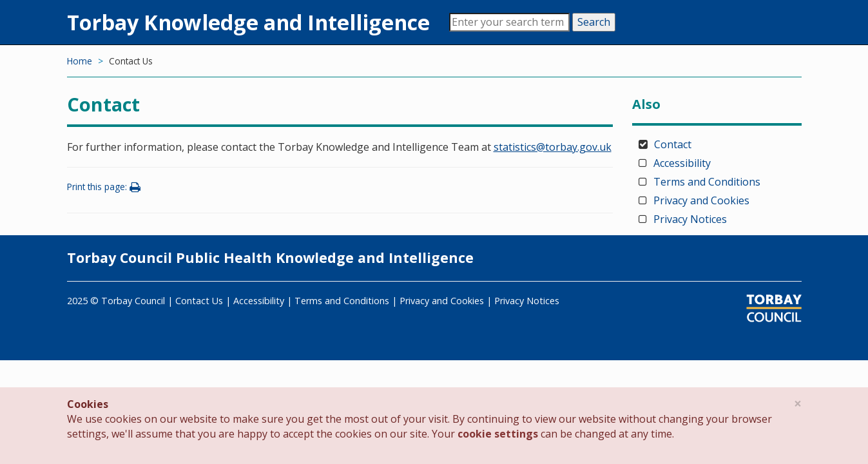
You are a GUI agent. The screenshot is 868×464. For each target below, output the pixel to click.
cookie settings (498, 434)
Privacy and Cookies (701, 200)
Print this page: (106, 187)
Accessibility (682, 163)
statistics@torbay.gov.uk (553, 147)
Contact (673, 144)
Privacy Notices (690, 219)
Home (80, 61)
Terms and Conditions (707, 182)
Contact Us (199, 301)
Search (594, 22)
